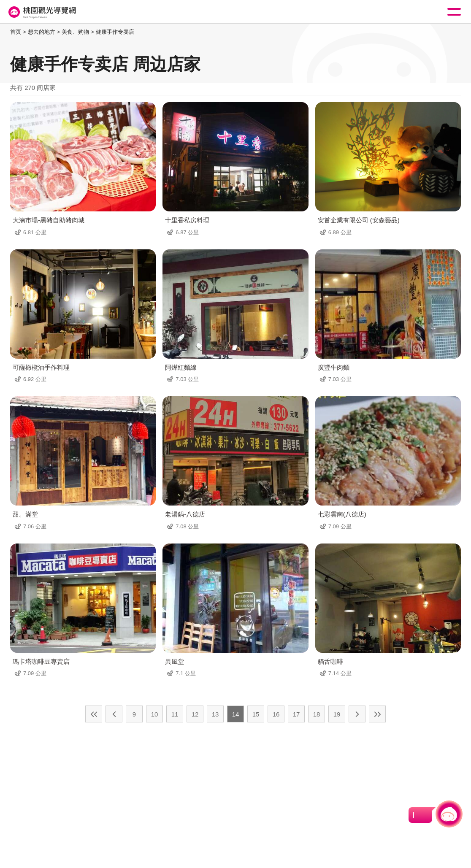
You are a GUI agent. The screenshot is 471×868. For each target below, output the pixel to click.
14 (236, 714)
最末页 (377, 714)
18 (317, 714)
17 (296, 714)
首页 (16, 32)
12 (195, 714)
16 (276, 714)
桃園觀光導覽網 (41, 12)
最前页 (94, 714)
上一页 (114, 714)
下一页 (357, 714)
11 (175, 714)
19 (337, 714)
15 (256, 714)
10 (155, 714)
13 (215, 714)
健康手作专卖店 (115, 32)
